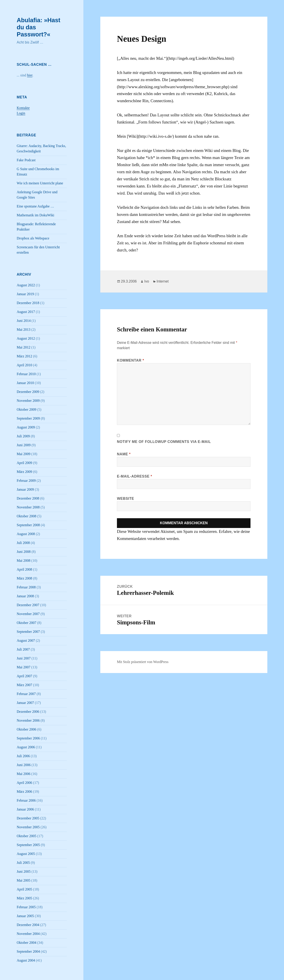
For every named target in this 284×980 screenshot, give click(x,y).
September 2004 (28, 951)
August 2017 (26, 312)
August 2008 (26, 534)
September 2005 (28, 845)
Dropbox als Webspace (33, 238)
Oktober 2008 (26, 516)
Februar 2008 (26, 587)
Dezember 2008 (28, 498)
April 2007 (24, 676)
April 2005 (24, 889)
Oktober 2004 (26, 943)
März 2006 (24, 792)
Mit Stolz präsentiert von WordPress (143, 662)
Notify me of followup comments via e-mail (164, 442)
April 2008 (24, 569)
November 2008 (28, 507)
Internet (163, 281)
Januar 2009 (25, 489)
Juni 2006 (24, 765)
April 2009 (24, 463)
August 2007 (26, 640)
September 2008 (28, 525)
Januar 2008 (25, 596)
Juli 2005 (23, 863)
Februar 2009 (26, 481)
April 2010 (24, 365)
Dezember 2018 (28, 303)
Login (21, 113)
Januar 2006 (25, 809)
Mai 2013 (24, 330)
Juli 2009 (23, 436)
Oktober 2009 (26, 409)
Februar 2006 (26, 800)
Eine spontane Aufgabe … (35, 206)
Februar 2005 (26, 907)
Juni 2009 (24, 445)
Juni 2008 (24, 552)
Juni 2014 (24, 321)
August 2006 (26, 747)
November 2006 (28, 720)
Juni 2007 (24, 658)
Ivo (147, 281)
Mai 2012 (24, 347)
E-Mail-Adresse (135, 476)
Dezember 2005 (28, 818)
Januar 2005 (25, 916)
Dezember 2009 (28, 392)
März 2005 (24, 898)
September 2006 (28, 738)
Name (124, 454)
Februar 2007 (26, 694)
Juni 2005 (24, 871)
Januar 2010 (25, 383)
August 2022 (26, 285)
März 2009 (24, 472)
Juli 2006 (23, 756)
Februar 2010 (26, 374)
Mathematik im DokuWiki (35, 215)
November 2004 (28, 934)
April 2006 (24, 783)
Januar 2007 (25, 703)
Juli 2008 (23, 543)
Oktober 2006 (26, 729)
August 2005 (26, 854)
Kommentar (130, 360)
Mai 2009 (24, 454)
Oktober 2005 (26, 836)
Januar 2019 (25, 294)
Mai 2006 (24, 774)
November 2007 (28, 614)
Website (125, 499)
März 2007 (24, 685)
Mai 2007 (24, 667)
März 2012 (24, 356)
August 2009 (26, 427)
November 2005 (28, 827)
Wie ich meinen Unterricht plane (40, 183)
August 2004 (26, 960)
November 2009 (28, 401)
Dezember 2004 (28, 925)
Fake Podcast (26, 160)
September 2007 (28, 632)
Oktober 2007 (26, 623)
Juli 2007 (23, 649)
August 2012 (26, 338)
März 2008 (24, 578)
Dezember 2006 (28, 712)
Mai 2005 (24, 880)
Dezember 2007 (28, 605)
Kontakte (23, 108)
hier (30, 75)
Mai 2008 (24, 561)
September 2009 (28, 418)
